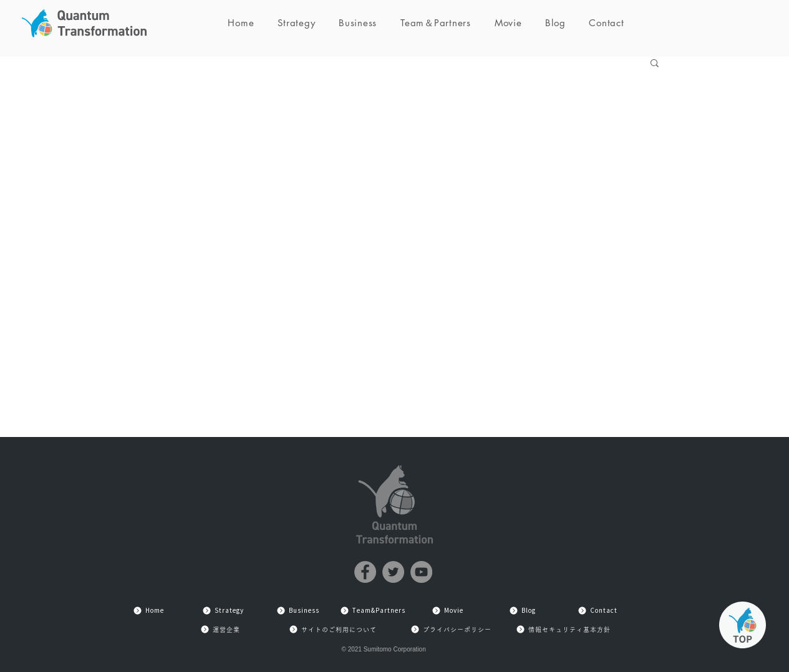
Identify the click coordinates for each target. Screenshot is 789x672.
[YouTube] (421, 572)
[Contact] (598, 611)
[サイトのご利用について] (333, 630)
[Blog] (523, 611)
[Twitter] (393, 572)
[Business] (298, 611)
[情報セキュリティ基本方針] (563, 630)
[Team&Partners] (373, 611)
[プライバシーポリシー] (451, 630)
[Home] (148, 611)
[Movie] (448, 611)
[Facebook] (365, 572)
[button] (655, 64)
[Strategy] (223, 611)
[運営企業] (220, 630)
